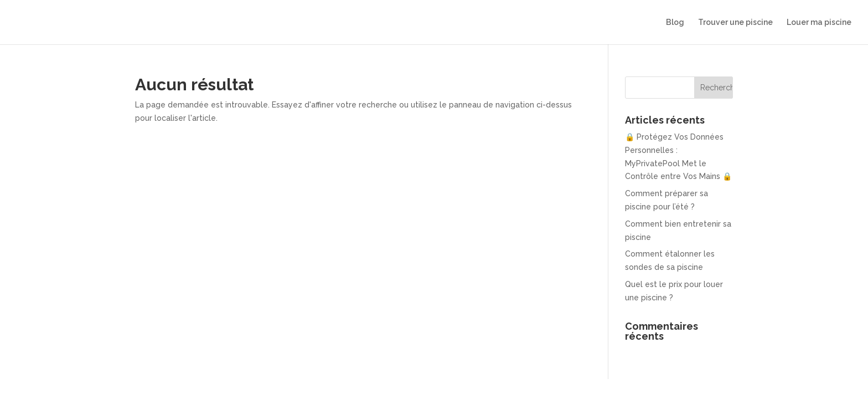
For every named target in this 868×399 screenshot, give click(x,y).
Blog (675, 22)
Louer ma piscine (819, 22)
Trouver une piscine (735, 22)
